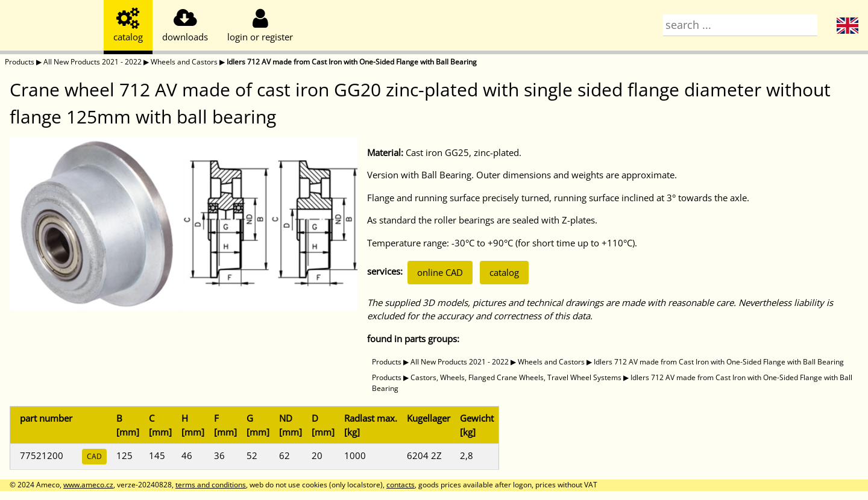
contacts (401, 485)
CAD (94, 456)
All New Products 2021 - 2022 (93, 62)
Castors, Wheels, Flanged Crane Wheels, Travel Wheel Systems (516, 377)
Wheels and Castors (184, 62)
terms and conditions (211, 485)
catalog (504, 272)
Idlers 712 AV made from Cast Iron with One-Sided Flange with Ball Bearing (352, 62)
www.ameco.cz (88, 485)
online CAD (440, 272)
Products (20, 62)
